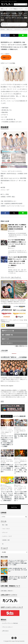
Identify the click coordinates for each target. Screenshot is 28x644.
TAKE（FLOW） (20, 487)
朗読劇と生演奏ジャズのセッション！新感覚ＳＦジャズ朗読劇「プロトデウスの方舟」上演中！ (7, 468)
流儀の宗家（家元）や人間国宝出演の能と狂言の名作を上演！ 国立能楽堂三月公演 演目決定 (17, 227)
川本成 (7, 461)
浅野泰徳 (21, 431)
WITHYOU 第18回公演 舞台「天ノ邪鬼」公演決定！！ (21, 436)
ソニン (2, 431)
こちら (13, 63)
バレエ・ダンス (6, 529)
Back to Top (14, 507)
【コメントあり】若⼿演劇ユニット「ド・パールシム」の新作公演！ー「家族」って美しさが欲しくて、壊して (21, 469)
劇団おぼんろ (4, 488)
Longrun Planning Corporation (18, 641)
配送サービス (5, 339)
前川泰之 (19, 490)
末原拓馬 (10, 488)
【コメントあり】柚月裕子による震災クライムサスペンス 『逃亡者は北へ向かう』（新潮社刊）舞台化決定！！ (21, 496)
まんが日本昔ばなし (7, 487)
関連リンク (6, 57)
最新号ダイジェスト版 (8, 331)
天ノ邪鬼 (17, 431)
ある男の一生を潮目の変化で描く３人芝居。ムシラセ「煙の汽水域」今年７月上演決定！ (17, 570)
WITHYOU (18, 429)
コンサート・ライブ (8, 25)
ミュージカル (8, 431)
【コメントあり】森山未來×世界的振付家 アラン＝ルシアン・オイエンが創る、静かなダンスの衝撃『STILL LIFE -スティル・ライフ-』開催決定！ (18, 261)
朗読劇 (4, 463)
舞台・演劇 (9, 490)
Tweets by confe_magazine (7, 386)
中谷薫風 (20, 488)
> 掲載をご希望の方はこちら (21, 346)
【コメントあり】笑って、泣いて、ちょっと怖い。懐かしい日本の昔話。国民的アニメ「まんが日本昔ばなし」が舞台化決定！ (7, 496)
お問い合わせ (5, 631)
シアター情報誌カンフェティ (16, 9)
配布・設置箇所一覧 (7, 335)
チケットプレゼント (7, 343)
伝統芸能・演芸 (6, 540)
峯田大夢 (3, 461)
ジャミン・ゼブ (17, 25)
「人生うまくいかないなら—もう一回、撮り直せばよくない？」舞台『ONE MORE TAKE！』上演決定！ (17, 578)
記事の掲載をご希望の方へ (7, 591)
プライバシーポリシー (7, 627)
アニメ (23, 429)
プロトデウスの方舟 (7, 460)
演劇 (19, 463)
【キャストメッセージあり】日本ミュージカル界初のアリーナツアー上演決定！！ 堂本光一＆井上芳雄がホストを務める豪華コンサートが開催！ (7, 441)
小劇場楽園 (22, 461)
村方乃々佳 (3, 490)
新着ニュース (4, 9)
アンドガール (19, 460)
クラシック (5, 532)
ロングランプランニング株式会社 (10, 623)
